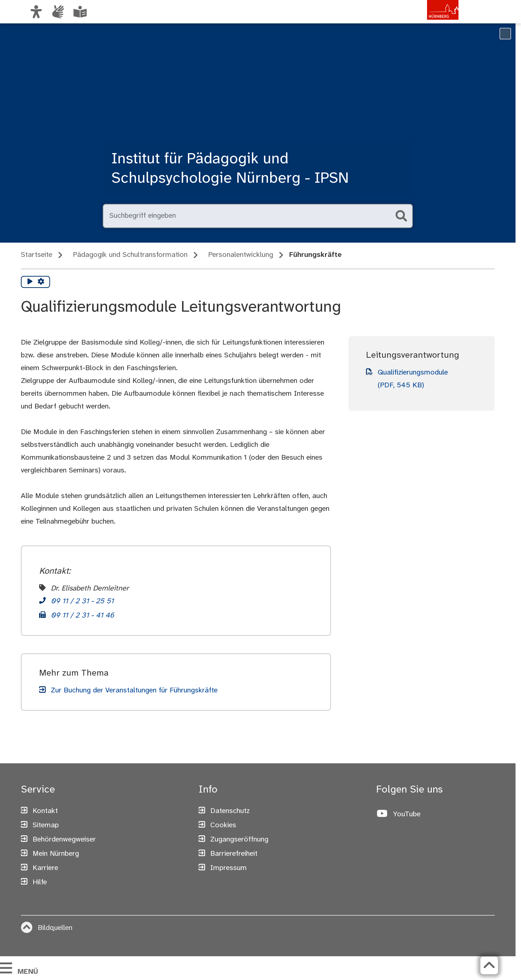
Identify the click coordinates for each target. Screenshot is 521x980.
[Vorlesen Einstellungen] (41, 282)
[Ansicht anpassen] (36, 12)
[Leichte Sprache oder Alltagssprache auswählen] (80, 12)
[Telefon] (76, 602)
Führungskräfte (315, 255)
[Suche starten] (401, 216)
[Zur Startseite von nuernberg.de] (428, 19)
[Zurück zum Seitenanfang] (489, 965)
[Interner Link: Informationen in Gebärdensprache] (58, 12)
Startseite (37, 255)
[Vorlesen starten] (30, 282)
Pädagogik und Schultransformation (130, 255)
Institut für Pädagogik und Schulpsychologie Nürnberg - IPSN (230, 169)
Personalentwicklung (241, 255)
